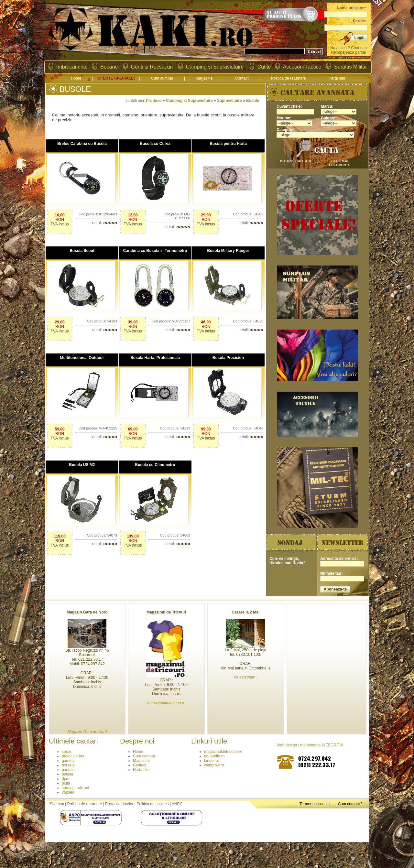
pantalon (69, 770)
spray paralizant (76, 788)
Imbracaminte (72, 67)
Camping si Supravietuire (215, 67)
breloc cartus (73, 756)
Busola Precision (228, 358)
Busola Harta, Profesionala (155, 358)
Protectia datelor (119, 804)
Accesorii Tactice (302, 67)
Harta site (337, 78)
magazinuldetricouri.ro (223, 752)
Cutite (264, 67)
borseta (68, 765)
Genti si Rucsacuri (152, 67)
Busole (253, 101)
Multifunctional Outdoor (82, 358)
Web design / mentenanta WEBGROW (310, 745)
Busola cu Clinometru (155, 465)
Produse (154, 101)
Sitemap (57, 804)
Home (76, 78)
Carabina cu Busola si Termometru (155, 251)
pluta (66, 783)
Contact (242, 78)
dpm (65, 779)
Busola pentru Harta (228, 144)
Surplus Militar (350, 67)
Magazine (204, 78)
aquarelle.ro (214, 756)
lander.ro (212, 761)
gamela (68, 761)
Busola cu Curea (155, 144)
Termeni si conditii (315, 804)
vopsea (68, 792)
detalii (105, 223)
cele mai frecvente (340, 163)
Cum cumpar (162, 78)
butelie (67, 774)
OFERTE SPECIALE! (116, 78)
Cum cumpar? (350, 804)
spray (66, 752)
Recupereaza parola (348, 52)
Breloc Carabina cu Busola (82, 144)
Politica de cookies (153, 804)
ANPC (177, 804)
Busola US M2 (82, 465)
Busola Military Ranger (228, 251)
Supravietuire (229, 101)
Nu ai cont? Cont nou (349, 48)
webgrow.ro (214, 765)
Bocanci (109, 67)
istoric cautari (295, 161)
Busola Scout (82, 251)
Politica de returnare (288, 78)
